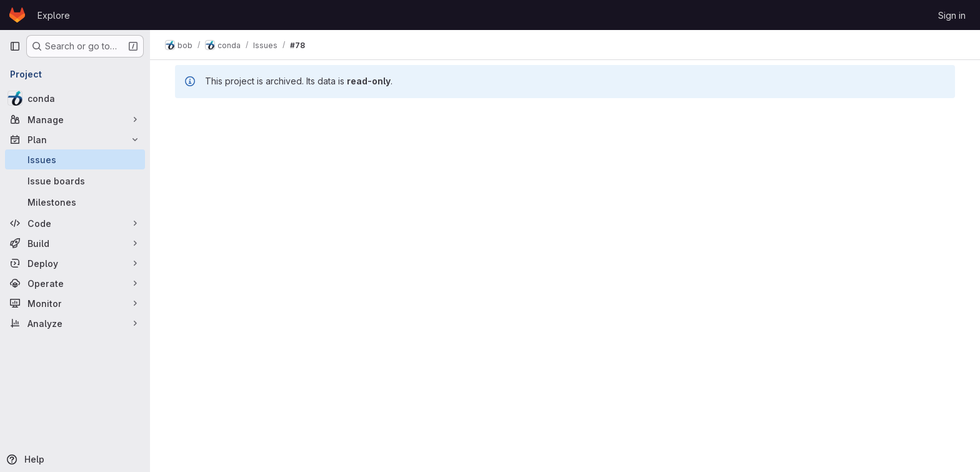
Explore (54, 15)
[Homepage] (17, 15)
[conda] (75, 98)
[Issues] (75, 159)
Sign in (952, 15)
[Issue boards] (75, 181)
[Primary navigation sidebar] (15, 46)
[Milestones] (75, 202)
